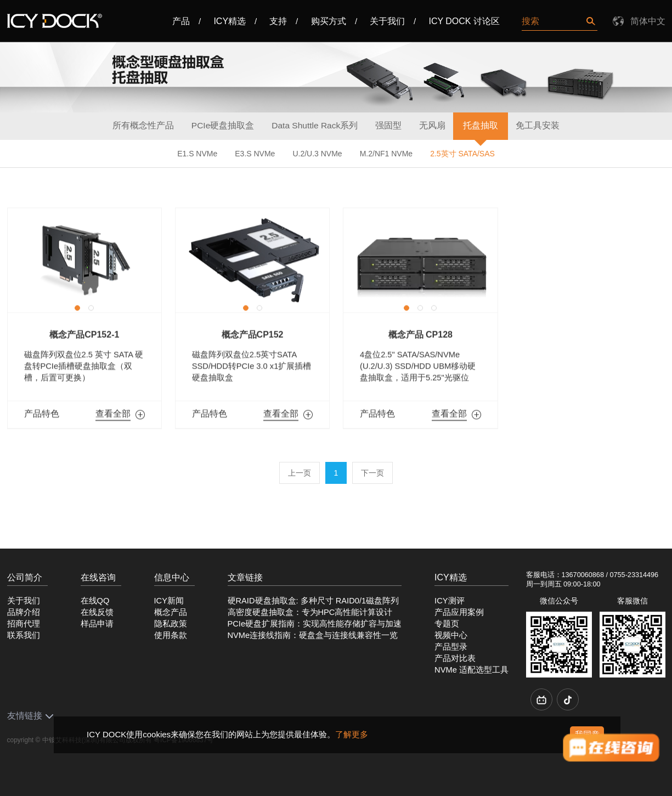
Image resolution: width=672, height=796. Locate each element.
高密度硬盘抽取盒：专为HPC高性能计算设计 (310, 609)
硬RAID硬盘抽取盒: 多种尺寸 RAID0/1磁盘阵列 (314, 598)
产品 (181, 21)
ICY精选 (230, 21)
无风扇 (432, 125)
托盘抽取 (481, 125)
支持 (278, 21)
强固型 (388, 125)
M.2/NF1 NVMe (386, 154)
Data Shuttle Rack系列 (315, 125)
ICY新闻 (169, 598)
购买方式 (329, 21)
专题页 (447, 621)
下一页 (372, 470)
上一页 (300, 470)
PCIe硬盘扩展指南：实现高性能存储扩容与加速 (315, 621)
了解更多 (352, 734)
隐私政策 (171, 621)
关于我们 (387, 21)
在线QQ (95, 598)
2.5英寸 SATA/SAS (462, 154)
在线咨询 (98, 575)
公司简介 (25, 575)
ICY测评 (449, 598)
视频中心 (451, 633)
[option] (84, 259)
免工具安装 (538, 125)
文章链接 (245, 575)
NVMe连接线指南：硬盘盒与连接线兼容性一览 (313, 633)
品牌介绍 (24, 609)
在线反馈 (97, 609)
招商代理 (24, 621)
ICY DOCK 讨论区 (464, 21)
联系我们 (24, 633)
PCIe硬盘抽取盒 (223, 125)
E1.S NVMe (197, 154)
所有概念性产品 (143, 125)
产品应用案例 (459, 609)
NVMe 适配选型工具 (471, 667)
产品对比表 (455, 656)
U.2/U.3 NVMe (317, 154)
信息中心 (172, 575)
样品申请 (97, 621)
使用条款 (171, 633)
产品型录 (451, 644)
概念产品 (171, 609)
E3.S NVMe (255, 154)
